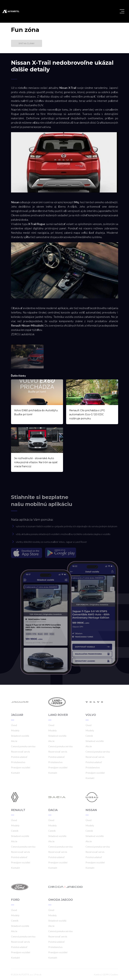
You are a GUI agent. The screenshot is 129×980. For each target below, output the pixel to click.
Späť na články (26, 43)
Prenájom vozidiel (21, 767)
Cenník (89, 736)
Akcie (14, 741)
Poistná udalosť (19, 757)
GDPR (106, 974)
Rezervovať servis (20, 752)
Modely (15, 730)
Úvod (14, 725)
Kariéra (97, 974)
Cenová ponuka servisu (23, 746)
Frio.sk (38, 974)
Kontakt (15, 773)
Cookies (114, 974)
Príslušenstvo (18, 762)
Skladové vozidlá (20, 736)
